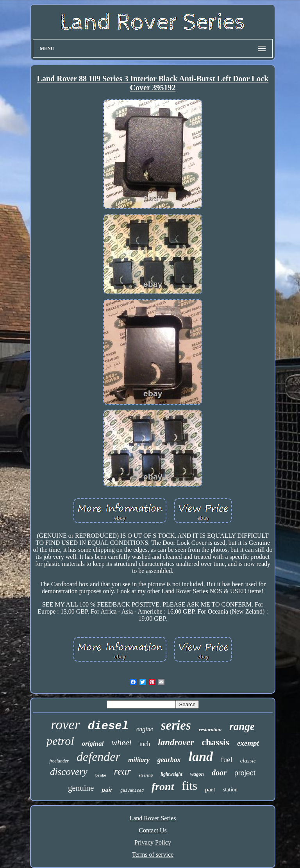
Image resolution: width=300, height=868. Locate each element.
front (163, 787)
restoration (210, 729)
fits (189, 786)
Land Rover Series (153, 818)
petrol (60, 741)
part (210, 790)
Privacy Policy (153, 842)
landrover (176, 742)
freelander (59, 761)
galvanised (132, 791)
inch (145, 744)
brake (101, 775)
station (230, 790)
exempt (248, 743)
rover (65, 725)
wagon (197, 774)
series (176, 725)
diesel (108, 726)
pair (107, 790)
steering (146, 775)
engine (145, 729)
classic (248, 761)
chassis (215, 742)
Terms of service (153, 855)
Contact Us (153, 830)
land (201, 756)
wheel (121, 742)
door (219, 773)
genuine (81, 788)
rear (122, 771)
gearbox (169, 760)
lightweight (171, 774)
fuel (227, 760)
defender (98, 757)
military (139, 760)
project (245, 773)
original (93, 744)
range (242, 727)
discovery (69, 772)
